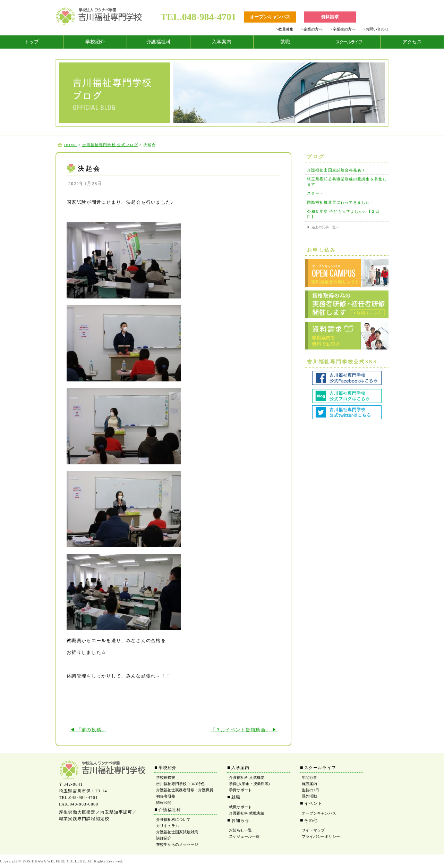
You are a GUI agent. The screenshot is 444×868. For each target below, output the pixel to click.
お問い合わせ (376, 29)
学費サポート (240, 790)
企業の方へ (312, 29)
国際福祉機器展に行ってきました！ (341, 202)
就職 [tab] (285, 42)
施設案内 (309, 784)
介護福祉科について (173, 819)
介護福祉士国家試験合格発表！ (336, 170)
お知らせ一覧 (240, 830)
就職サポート (240, 807)
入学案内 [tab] (222, 42)
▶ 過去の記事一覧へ (323, 227)
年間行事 (309, 777)
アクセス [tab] (412, 42)
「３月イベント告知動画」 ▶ (244, 730)
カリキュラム (168, 826)
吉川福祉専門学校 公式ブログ (110, 145)
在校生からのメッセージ (177, 844)
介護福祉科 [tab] (159, 42)
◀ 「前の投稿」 (88, 730)
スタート (315, 193)
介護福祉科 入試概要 (247, 777)
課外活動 (309, 796)
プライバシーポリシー (321, 836)
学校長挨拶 (166, 777)
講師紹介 (164, 838)
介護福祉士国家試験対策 (177, 832)
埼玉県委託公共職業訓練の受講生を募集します (347, 182)
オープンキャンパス (319, 813)
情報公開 (164, 802)
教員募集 (285, 29)
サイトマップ (313, 830)
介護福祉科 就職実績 (247, 813)
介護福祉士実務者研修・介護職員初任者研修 (185, 793)
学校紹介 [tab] (95, 42)
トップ (32, 42)
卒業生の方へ (343, 29)
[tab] (32, 42)
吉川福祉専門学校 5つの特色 (180, 784)
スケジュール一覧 (244, 836)
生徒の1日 (310, 790)
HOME (71, 145)
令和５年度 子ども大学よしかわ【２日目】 (343, 214)
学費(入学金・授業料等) (249, 784)
